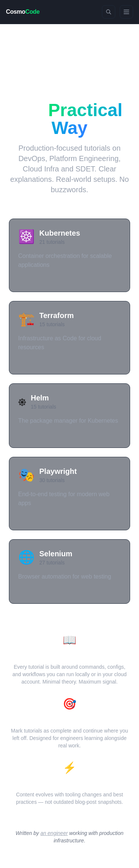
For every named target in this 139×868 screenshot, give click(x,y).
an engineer (54, 833)
